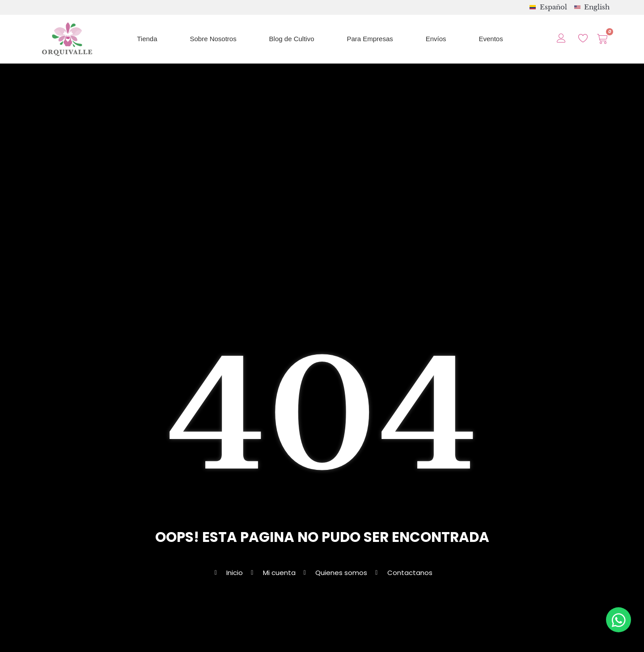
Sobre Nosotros (213, 39)
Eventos (491, 39)
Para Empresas (370, 39)
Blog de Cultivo (292, 39)
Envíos (436, 39)
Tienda (147, 39)
